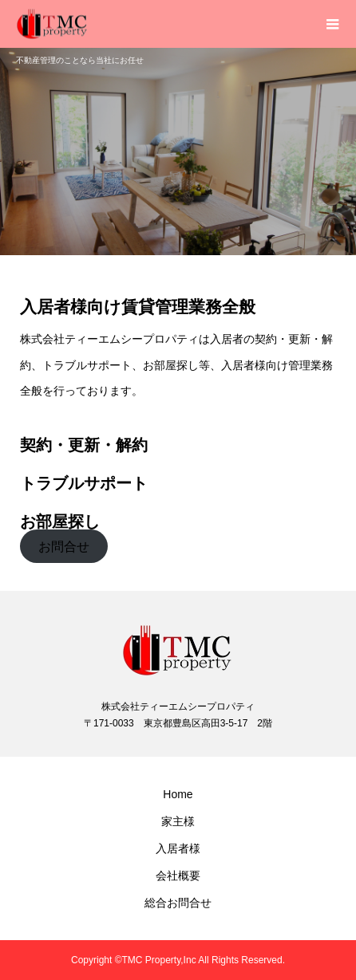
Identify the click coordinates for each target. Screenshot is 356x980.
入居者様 (178, 848)
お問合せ (64, 547)
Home (178, 794)
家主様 (178, 821)
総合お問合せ (178, 903)
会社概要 (178, 876)
